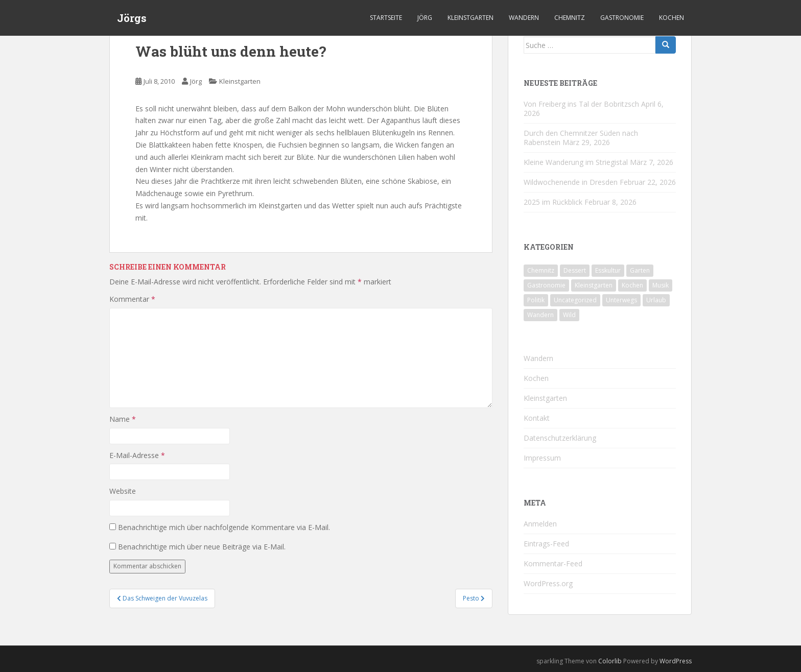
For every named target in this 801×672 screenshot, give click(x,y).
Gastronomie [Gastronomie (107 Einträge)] (546, 285)
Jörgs (132, 18)
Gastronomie (622, 18)
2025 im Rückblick (553, 202)
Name (123, 419)
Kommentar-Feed (553, 563)
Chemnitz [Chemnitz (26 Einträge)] (541, 270)
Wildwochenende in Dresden (571, 182)
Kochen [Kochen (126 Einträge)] (632, 285)
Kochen (672, 18)
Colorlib (610, 661)
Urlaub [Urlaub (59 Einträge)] (656, 300)
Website (123, 491)
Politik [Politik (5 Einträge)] (536, 300)
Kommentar (132, 299)
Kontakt (537, 418)
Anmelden (540, 524)
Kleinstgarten (470, 18)
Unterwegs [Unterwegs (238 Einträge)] (621, 300)
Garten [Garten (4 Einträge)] (640, 270)
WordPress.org (548, 583)
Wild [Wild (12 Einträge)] (569, 315)
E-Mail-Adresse (137, 455)
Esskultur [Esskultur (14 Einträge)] (608, 270)
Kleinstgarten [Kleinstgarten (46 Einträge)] (594, 285)
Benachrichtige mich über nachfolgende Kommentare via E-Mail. (224, 527)
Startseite (386, 18)
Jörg (425, 18)
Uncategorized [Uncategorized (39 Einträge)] (575, 300)
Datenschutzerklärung (560, 438)
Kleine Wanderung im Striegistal (576, 162)
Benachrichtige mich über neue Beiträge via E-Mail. (202, 547)
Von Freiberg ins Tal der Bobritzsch (581, 104)
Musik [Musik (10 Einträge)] (661, 285)
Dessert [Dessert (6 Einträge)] (575, 270)
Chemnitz (570, 18)
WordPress (676, 661)
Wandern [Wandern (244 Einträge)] (540, 315)
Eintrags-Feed (546, 544)
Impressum (542, 458)
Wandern (524, 18)
